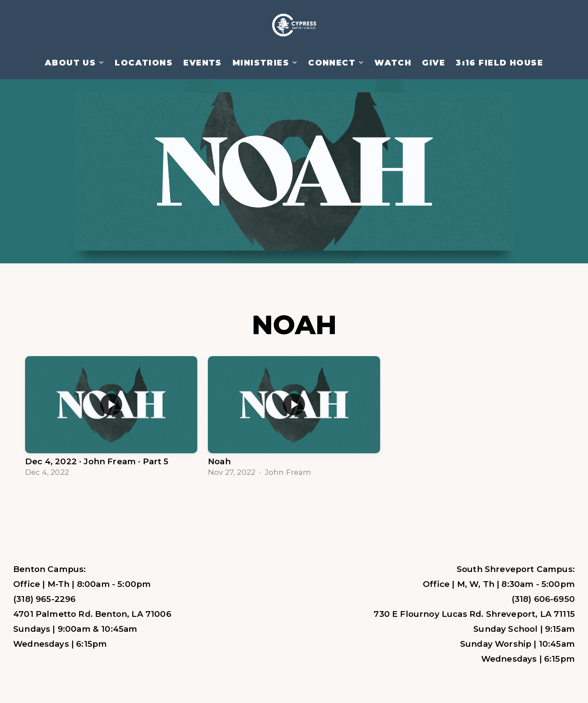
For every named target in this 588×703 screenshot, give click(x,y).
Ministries (265, 63)
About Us (74, 63)
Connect (336, 63)
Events (203, 63)
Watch (393, 63)
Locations (144, 63)
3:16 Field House (499, 63)
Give (434, 63)
